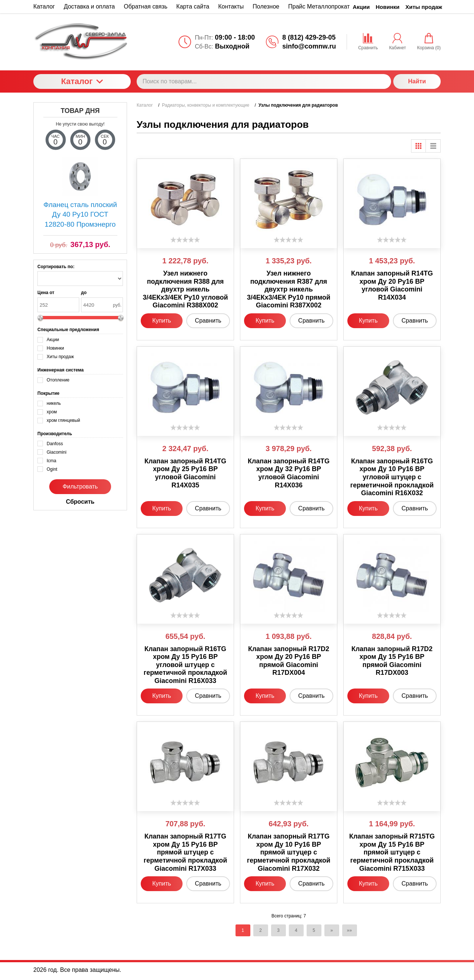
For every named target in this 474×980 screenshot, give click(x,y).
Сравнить (208, 321)
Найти (417, 81)
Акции (361, 7)
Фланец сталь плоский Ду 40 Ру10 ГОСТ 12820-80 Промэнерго (80, 214)
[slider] (185, 240)
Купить (162, 321)
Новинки (388, 7)
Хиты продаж (424, 7)
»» (349, 930)
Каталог (82, 81)
